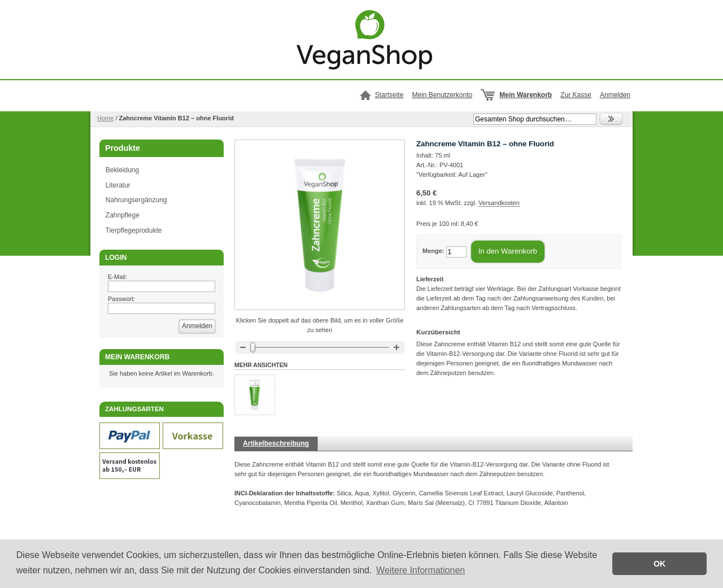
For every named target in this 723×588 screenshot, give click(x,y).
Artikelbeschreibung (276, 443)
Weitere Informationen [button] (421, 570)
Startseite (389, 95)
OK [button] (660, 564)
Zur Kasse (576, 95)
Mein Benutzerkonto (442, 95)
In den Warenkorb (508, 251)
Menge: (434, 251)
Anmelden (615, 95)
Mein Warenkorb (526, 95)
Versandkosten (499, 203)
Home (105, 118)
